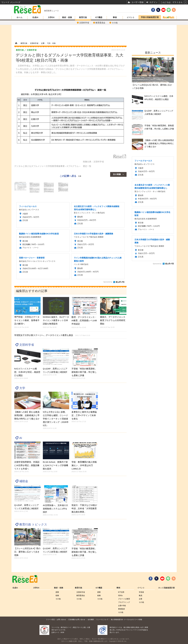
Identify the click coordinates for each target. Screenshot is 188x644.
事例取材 (122, 609)
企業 (141, 599)
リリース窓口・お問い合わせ (56, 619)
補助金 (24, 481)
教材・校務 (67, 17)
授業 (57, 592)
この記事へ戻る (70, 176)
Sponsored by (108, 282)
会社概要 (91, 619)
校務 (57, 596)
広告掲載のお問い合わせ (77, 619)
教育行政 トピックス (33, 524)
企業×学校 (122, 606)
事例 (115, 17)
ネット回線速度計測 (166, 588)
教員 (141, 596)
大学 (22, 388)
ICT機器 (99, 17)
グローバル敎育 (124, 599)
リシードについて (102, 619)
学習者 (141, 592)
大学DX (51, 17)
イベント (131, 17)
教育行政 (83, 17)
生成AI (35, 17)
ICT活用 (121, 592)
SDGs (120, 596)
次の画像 (117, 174)
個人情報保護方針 (117, 619)
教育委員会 (100, 23)
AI (21, 438)
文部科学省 (84, 23)
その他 (115, 23)
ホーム (19, 17)
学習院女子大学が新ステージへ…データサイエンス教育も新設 (52, 335)
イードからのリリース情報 (133, 619)
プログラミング (124, 602)
